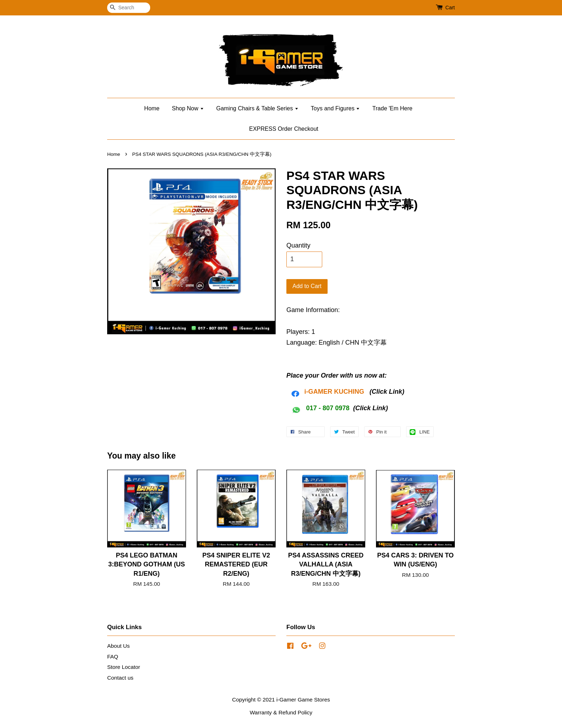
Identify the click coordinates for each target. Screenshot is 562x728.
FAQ (113, 657)
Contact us (120, 678)
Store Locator (124, 667)
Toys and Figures (335, 108)
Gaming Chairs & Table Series (257, 108)
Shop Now (188, 108)
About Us (118, 646)
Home (152, 108)
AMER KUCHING (339, 392)
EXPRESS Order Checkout (284, 129)
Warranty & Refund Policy (281, 712)
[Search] (129, 8)
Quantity (298, 245)
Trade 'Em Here (392, 108)
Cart (450, 8)
